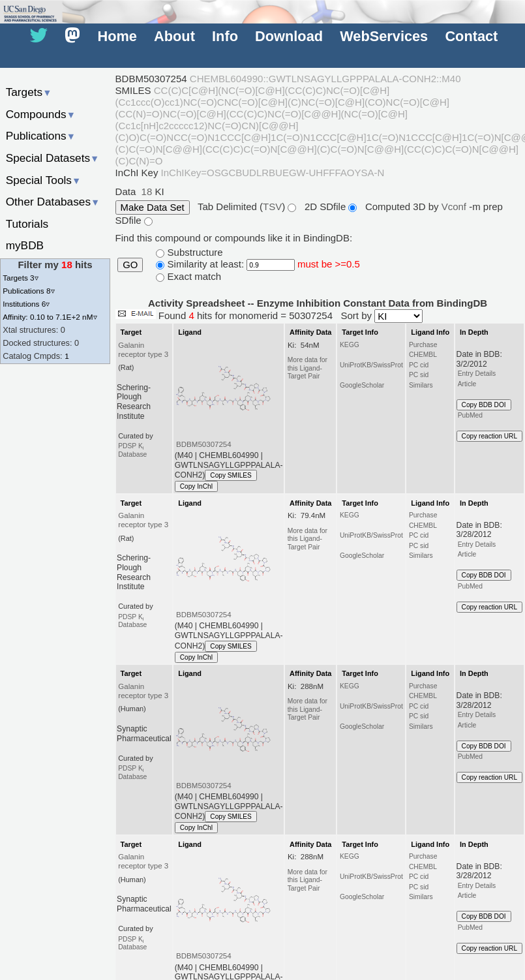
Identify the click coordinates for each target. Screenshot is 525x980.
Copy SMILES (231, 475)
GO (130, 265)
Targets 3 (20, 278)
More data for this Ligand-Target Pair (307, 368)
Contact (471, 37)
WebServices (384, 37)
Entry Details (477, 374)
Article (467, 384)
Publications (41, 136)
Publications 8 (28, 291)
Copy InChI (197, 486)
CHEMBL (423, 355)
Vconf (456, 207)
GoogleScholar (362, 385)
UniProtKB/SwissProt (371, 365)
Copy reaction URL (489, 436)
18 (147, 191)
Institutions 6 (26, 304)
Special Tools (44, 180)
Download (289, 37)
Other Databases (53, 202)
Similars (421, 385)
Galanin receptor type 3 (143, 350)
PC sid (419, 375)
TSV (272, 207)
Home (117, 37)
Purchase (423, 345)
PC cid (419, 365)
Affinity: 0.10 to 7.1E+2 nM (50, 317)
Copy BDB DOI (484, 405)
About (174, 37)
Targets (29, 92)
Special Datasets (53, 158)
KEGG (350, 345)
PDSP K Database (132, 450)
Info (225, 37)
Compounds (41, 114)
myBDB (25, 245)
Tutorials (27, 224)
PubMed (470, 415)
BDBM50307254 (204, 444)
